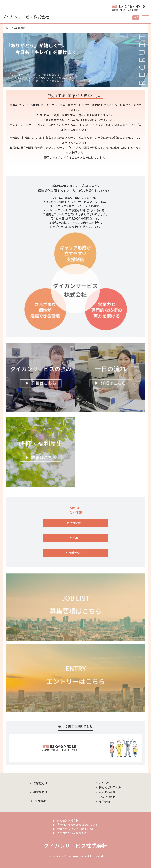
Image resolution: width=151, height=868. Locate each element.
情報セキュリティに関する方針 (76, 829)
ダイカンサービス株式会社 (75, 846)
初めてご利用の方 (110, 787)
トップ (9, 28)
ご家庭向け (40, 783)
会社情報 (40, 801)
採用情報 (104, 801)
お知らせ (104, 783)
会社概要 (75, 523)
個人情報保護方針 (68, 821)
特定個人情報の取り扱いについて (77, 825)
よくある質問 (107, 792)
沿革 (75, 538)
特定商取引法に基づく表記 (73, 833)
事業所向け (40, 792)
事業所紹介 (75, 553)
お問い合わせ (107, 797)
